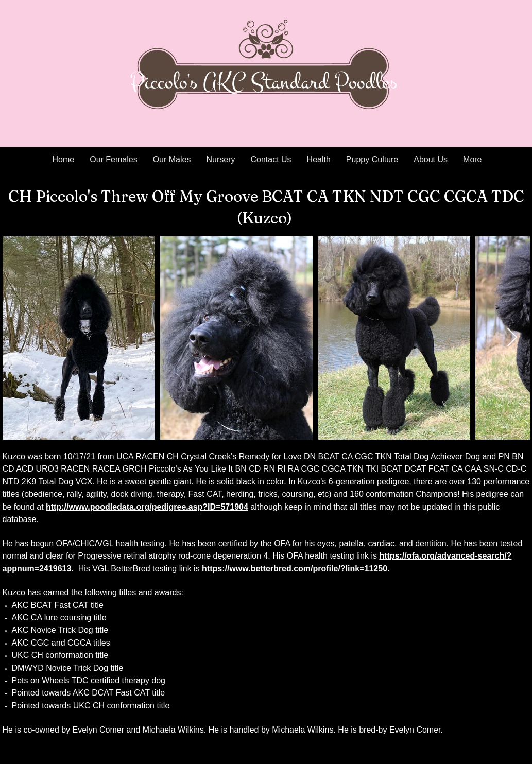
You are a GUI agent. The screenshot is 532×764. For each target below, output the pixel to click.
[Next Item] (512, 338)
